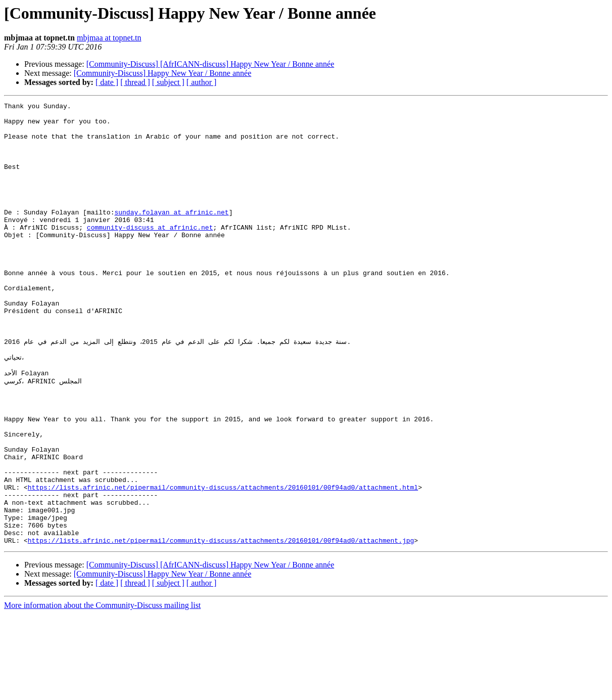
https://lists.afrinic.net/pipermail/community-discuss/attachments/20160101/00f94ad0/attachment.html (223, 562)
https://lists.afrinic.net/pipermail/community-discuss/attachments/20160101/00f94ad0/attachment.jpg (221, 626)
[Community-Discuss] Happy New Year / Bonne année (163, 73)
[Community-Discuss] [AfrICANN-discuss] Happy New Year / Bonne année (210, 64)
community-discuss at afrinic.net (150, 253)
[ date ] (107, 82)
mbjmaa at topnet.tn (109, 38)
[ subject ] (168, 82)
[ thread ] (135, 82)
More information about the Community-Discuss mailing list (102, 691)
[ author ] (202, 82)
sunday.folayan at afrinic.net (171, 235)
